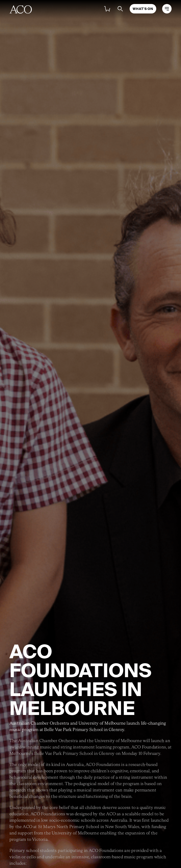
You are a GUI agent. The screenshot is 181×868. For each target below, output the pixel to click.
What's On (143, 9)
